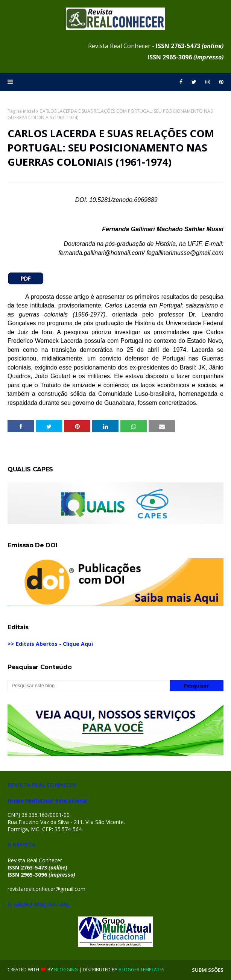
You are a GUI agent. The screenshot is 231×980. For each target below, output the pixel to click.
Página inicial (21, 111)
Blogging (66, 970)
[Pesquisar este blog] (89, 686)
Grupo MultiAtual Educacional (48, 801)
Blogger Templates (141, 970)
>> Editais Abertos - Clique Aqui (50, 644)
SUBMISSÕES (208, 970)
